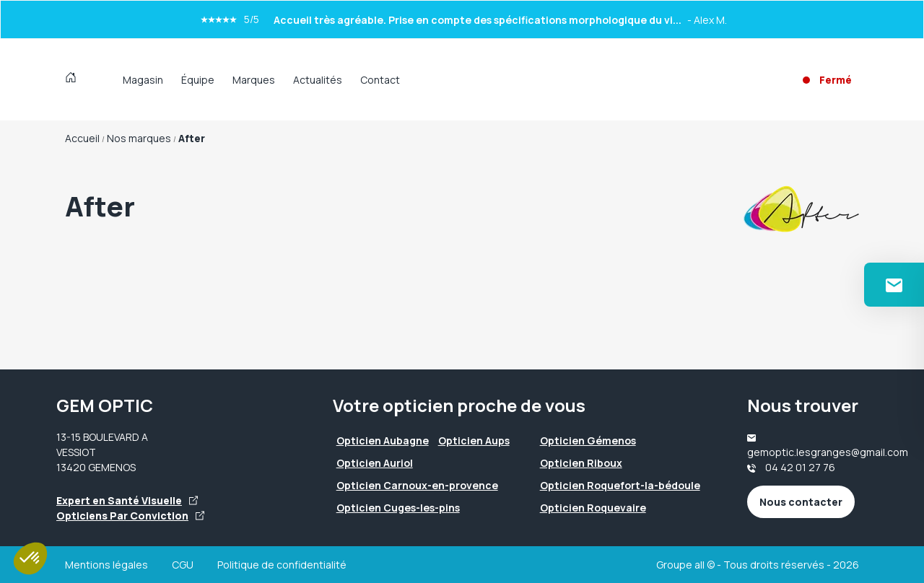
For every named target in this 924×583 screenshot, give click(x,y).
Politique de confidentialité (282, 565)
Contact (380, 80)
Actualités (318, 80)
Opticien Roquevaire (593, 508)
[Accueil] (74, 79)
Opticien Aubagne (383, 440)
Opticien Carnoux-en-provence (417, 485)
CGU (183, 565)
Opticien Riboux (581, 463)
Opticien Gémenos (588, 440)
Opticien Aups (474, 440)
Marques (254, 80)
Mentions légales (106, 565)
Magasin (143, 80)
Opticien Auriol (375, 463)
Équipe (198, 80)
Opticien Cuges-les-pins (398, 508)
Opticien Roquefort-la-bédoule (620, 485)
